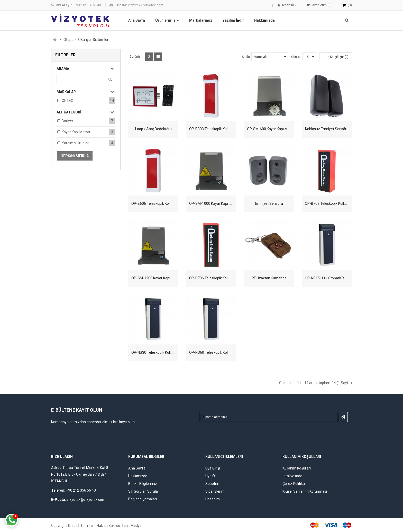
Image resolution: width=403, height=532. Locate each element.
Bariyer (67, 121)
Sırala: (246, 57)
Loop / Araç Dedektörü (153, 129)
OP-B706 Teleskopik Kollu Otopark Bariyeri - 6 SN (228, 278)
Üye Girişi (213, 468)
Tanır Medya (132, 526)
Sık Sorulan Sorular (144, 491)
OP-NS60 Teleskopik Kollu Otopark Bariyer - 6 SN (228, 352)
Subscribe (343, 417)
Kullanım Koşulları (297, 468)
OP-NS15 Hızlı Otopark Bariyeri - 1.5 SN (336, 278)
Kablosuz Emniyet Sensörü (327, 129)
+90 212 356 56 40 (76, 5)
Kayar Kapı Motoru (76, 132)
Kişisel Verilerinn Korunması (305, 491)
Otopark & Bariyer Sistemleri (86, 40)
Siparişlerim (215, 491)
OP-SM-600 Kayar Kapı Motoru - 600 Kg (279, 129)
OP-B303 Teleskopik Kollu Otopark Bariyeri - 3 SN (228, 129)
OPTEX (67, 101)
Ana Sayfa (137, 468)
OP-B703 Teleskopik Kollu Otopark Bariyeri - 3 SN (344, 203)
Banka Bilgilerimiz (143, 484)
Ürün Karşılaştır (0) (336, 57)
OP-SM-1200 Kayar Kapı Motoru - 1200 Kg (165, 278)
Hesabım (213, 499)
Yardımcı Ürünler (75, 143)
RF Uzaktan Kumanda (269, 278)
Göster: (296, 57)
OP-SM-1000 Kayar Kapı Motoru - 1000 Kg (223, 203)
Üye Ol (210, 476)
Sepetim (212, 484)
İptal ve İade (292, 476)
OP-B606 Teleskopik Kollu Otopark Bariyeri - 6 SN (171, 203)
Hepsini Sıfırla (75, 156)
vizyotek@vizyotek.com (136, 5)
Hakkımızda (138, 476)
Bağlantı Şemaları (143, 499)
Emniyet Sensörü (269, 203)
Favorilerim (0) (321, 5)
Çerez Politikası (295, 484)
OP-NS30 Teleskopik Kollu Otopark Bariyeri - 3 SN (171, 352)
